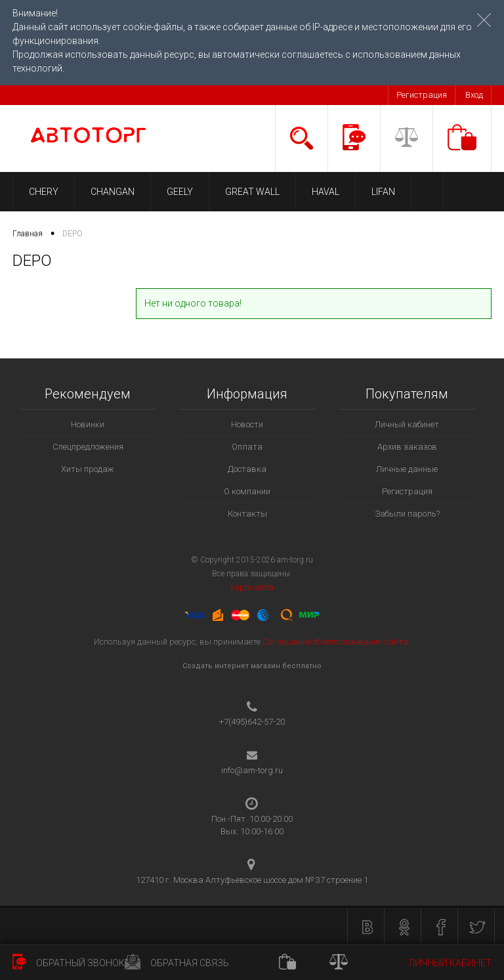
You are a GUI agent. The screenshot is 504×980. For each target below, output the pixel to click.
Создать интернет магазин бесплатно (252, 666)
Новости (247, 424)
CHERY (44, 192)
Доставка (247, 469)
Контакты (247, 514)
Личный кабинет (407, 424)
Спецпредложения (88, 447)
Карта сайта (252, 587)
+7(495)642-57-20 (252, 722)
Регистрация (422, 95)
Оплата (247, 447)
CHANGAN (113, 192)
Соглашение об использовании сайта (335, 642)
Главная (28, 234)
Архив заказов (407, 447)
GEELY (180, 192)
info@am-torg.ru (252, 770)
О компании (247, 491)
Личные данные (407, 469)
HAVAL (325, 192)
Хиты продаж (88, 469)
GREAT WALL (252, 192)
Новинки (88, 424)
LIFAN (383, 192)
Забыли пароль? (407, 514)
